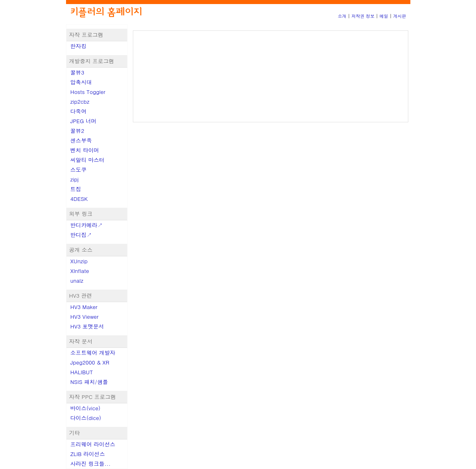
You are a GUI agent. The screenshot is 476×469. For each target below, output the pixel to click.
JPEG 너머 (84, 121)
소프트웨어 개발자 (93, 353)
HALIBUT (82, 372)
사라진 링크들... (91, 464)
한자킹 (79, 46)
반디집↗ (81, 235)
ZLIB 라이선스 (88, 454)
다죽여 (79, 111)
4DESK (79, 199)
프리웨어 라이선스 (93, 444)
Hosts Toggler (88, 92)
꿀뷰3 (77, 72)
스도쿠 (79, 169)
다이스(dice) (86, 418)
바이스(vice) (85, 408)
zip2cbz (80, 101)
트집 (76, 189)
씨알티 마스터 (88, 160)
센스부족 (81, 140)
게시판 (400, 16)
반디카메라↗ (87, 225)
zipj (75, 179)
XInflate (80, 271)
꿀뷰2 (77, 131)
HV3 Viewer (85, 317)
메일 (384, 16)
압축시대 (81, 82)
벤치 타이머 (85, 150)
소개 (342, 16)
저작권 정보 (363, 16)
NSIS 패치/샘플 (89, 382)
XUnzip (79, 261)
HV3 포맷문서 (87, 326)
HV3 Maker (84, 307)
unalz (77, 280)
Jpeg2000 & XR (90, 362)
